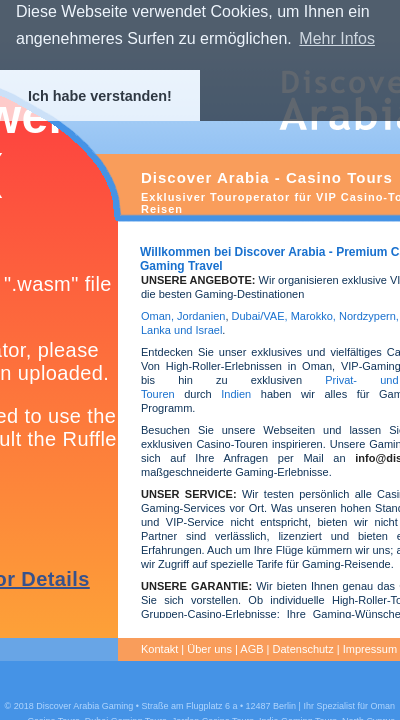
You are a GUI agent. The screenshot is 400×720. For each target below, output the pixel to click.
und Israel (196, 330)
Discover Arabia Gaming (84, 706)
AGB (251, 649)
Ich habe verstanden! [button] (100, 96)
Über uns (209, 649)
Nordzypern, (369, 316)
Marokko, (315, 316)
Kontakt (159, 649)
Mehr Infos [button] (337, 38)
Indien (236, 394)
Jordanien (201, 316)
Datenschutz (303, 649)
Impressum (370, 649)
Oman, (157, 316)
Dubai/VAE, (260, 316)
